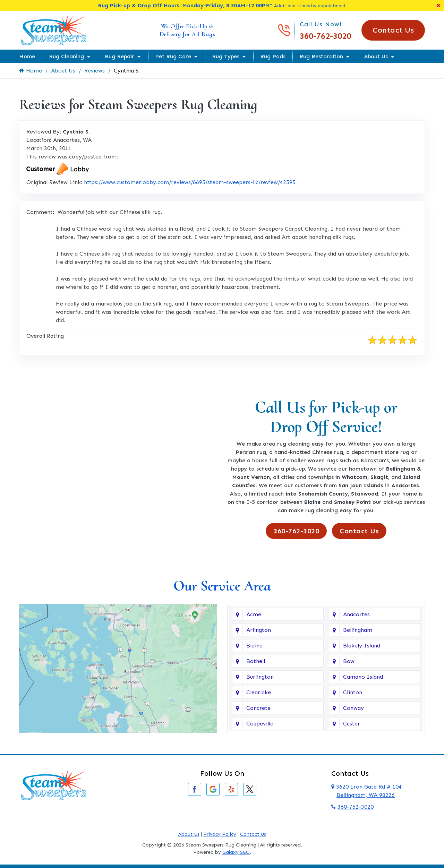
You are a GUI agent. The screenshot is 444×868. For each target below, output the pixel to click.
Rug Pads (273, 56)
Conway (353, 708)
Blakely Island (362, 646)
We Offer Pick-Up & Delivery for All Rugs (187, 30)
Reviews (95, 71)
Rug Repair (119, 56)
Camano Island (363, 677)
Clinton (353, 692)
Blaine (254, 646)
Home (27, 56)
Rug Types (226, 56)
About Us (376, 56)
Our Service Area (222, 586)
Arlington (259, 630)
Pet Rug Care (173, 56)
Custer (352, 724)
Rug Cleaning (66, 56)
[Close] (438, 5)
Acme (254, 614)
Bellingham (358, 630)
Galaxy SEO (236, 852)
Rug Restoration (321, 56)
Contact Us (393, 30)
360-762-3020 (325, 36)
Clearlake (259, 692)
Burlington (260, 677)
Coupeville (260, 724)
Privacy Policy (220, 834)
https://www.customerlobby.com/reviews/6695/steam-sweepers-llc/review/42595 (190, 182)
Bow (349, 661)
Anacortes (356, 614)
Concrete (258, 708)
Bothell (256, 661)
